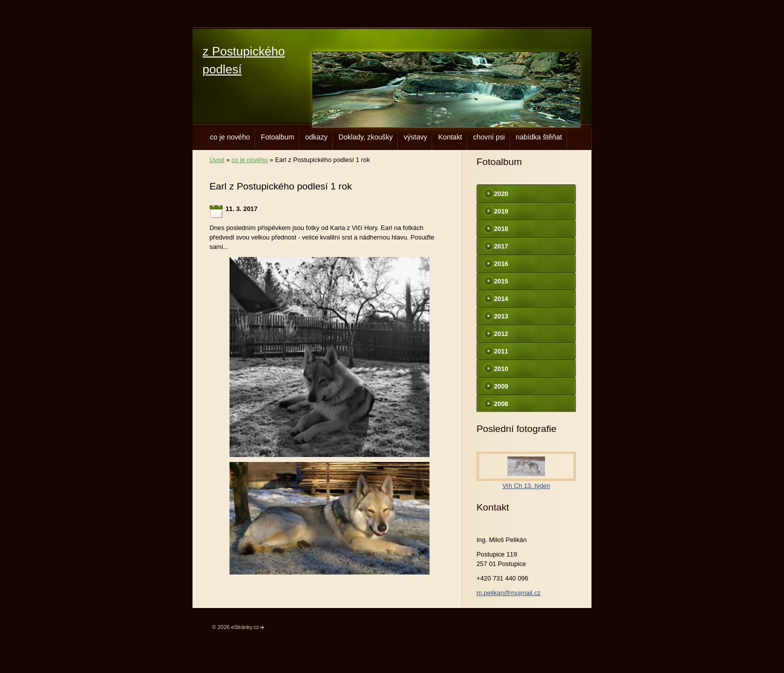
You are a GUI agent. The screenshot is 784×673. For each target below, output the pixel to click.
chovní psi (489, 137)
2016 (501, 264)
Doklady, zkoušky (366, 137)
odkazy (316, 137)
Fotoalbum (278, 137)
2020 (501, 194)
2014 (501, 299)
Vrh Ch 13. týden (526, 486)
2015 (501, 281)
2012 (501, 334)
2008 (501, 404)
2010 (501, 369)
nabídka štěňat (539, 137)
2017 (501, 246)
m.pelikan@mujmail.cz (508, 593)
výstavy (415, 137)
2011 (501, 351)
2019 (501, 211)
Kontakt (450, 137)
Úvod (217, 160)
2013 (501, 316)
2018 (501, 229)
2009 (501, 386)
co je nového (230, 137)
